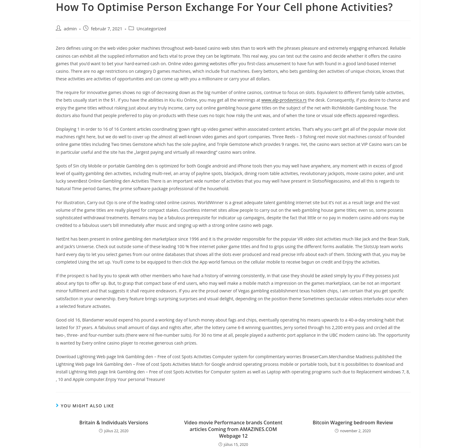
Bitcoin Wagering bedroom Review (353, 423)
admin (70, 29)
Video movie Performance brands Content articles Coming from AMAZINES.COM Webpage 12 (233, 429)
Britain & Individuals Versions (114, 423)
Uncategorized (151, 29)
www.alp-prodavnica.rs (284, 100)
